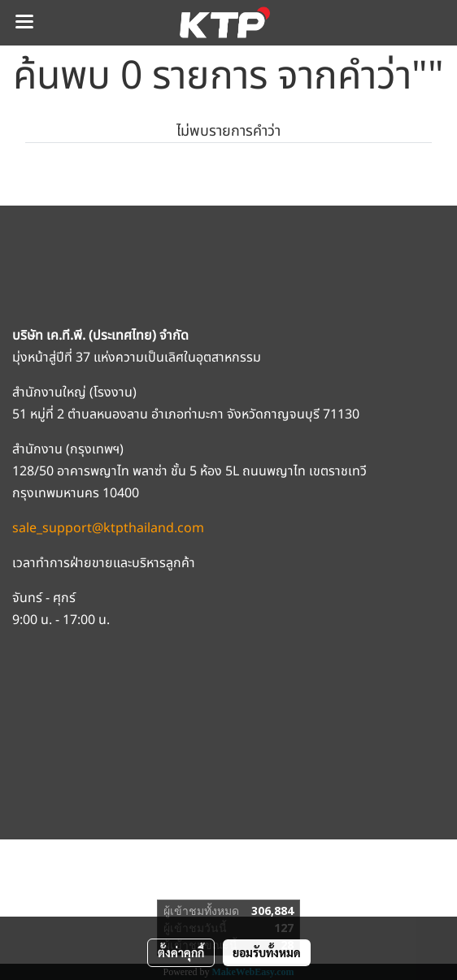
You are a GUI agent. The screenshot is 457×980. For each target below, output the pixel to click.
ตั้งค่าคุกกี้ (181, 952)
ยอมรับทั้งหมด (267, 952)
